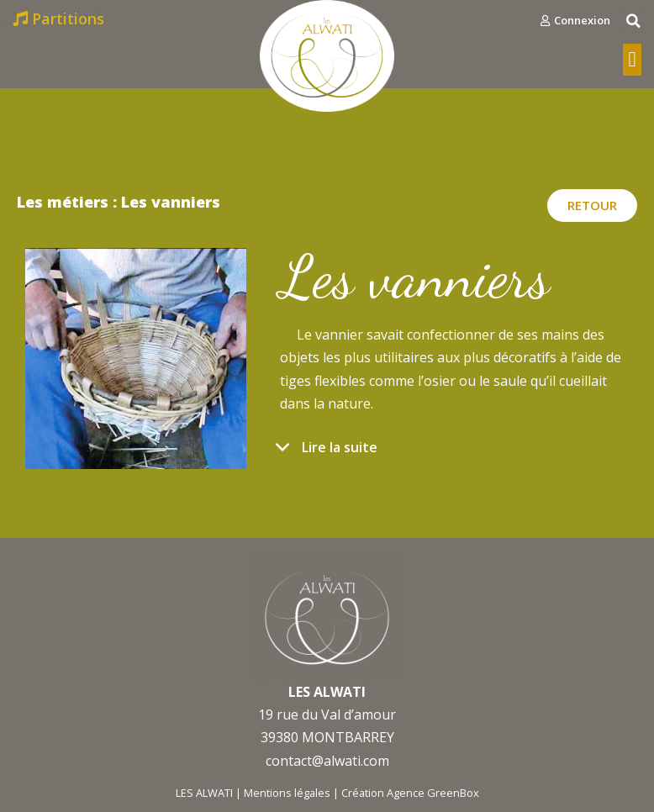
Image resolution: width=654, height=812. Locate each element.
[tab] (454, 456)
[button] (575, 21)
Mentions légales (287, 793)
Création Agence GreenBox (410, 793)
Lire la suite (340, 447)
